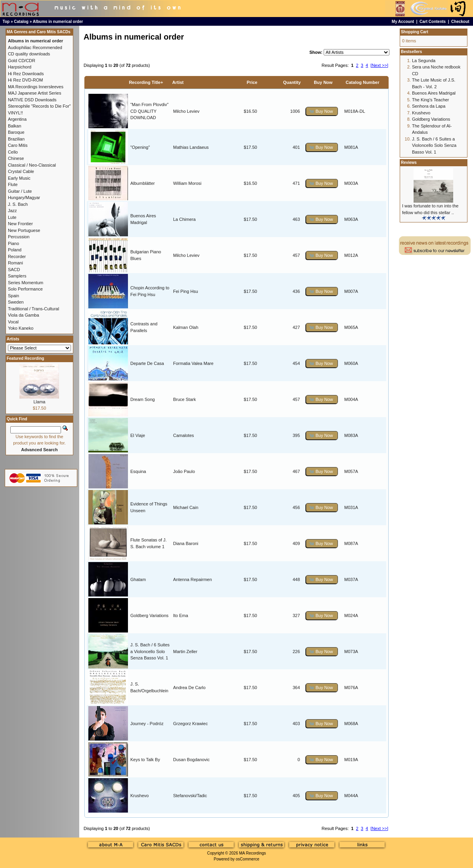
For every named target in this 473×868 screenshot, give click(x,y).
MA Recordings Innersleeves (36, 87)
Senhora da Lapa (429, 106)
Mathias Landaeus (191, 147)
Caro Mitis (18, 145)
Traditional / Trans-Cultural (33, 309)
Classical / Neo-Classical (32, 165)
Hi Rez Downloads (26, 74)
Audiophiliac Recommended (35, 47)
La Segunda (424, 61)
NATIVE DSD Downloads (32, 100)
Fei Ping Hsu (186, 291)
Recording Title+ (146, 82)
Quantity (292, 82)
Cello (13, 152)
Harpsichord (20, 67)
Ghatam (138, 579)
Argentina (17, 119)
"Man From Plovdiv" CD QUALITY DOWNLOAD (149, 111)
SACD (14, 270)
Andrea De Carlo (189, 688)
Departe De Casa (147, 363)
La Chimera (184, 219)
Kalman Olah (186, 327)
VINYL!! (15, 113)
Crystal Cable (21, 171)
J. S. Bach (18, 204)
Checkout (460, 22)
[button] (322, 111)
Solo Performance (25, 289)
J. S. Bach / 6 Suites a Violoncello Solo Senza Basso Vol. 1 (150, 651)
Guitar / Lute (20, 191)
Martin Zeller (185, 651)
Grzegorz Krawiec (190, 724)
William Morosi (187, 183)
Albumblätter (143, 183)
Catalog (21, 22)
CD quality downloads (29, 54)
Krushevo (139, 796)
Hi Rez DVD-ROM (26, 80)
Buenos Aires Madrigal (434, 93)
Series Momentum (26, 283)
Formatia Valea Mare (193, 363)
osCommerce (247, 859)
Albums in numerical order (58, 22)
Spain (13, 296)
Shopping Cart (415, 32)
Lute (12, 217)
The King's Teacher (431, 100)
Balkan (15, 126)
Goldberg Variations (149, 615)
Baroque (16, 132)
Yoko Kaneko (21, 328)
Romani (15, 263)
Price (252, 82)
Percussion (19, 237)
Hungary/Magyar (24, 198)
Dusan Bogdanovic (191, 760)
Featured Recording (25, 358)
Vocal (13, 322)
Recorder (17, 256)
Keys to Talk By (145, 760)
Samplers (17, 276)
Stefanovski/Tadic (190, 796)
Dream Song (143, 399)
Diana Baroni (186, 543)
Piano (13, 243)
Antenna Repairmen (193, 579)
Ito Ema (181, 615)
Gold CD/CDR (22, 61)
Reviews (409, 162)
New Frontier (20, 224)
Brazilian (16, 139)
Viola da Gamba (24, 315)
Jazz (12, 211)
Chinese (16, 158)
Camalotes (184, 435)
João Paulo (184, 471)
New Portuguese (24, 230)
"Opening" (140, 147)
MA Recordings (252, 853)
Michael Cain (186, 507)
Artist (178, 82)
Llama (39, 402)
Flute (13, 184)
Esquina (138, 471)
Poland (15, 250)
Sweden (16, 302)
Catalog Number (363, 82)
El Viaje (138, 435)
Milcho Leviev (186, 111)
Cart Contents (433, 22)
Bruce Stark (184, 399)
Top (6, 22)
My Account (403, 22)
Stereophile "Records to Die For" (39, 106)
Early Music (19, 178)
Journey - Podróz (147, 724)
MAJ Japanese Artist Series (35, 93)
